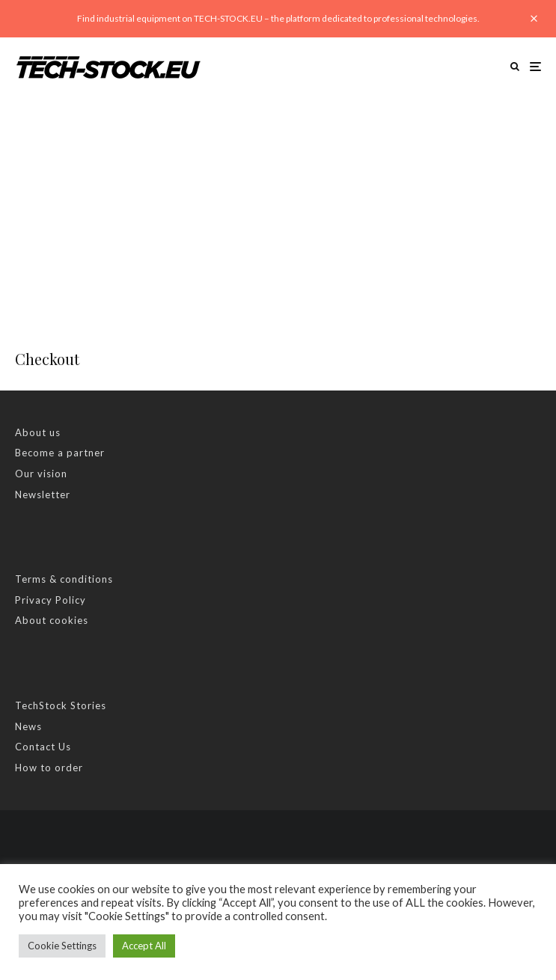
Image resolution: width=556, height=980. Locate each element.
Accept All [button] (144, 946)
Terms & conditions (64, 579)
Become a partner (60, 453)
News (28, 726)
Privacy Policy (51, 600)
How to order (49, 768)
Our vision (41, 474)
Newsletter (43, 494)
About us (38, 432)
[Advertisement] (278, 208)
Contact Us (43, 747)
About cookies (52, 620)
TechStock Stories (61, 705)
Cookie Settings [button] (62, 946)
